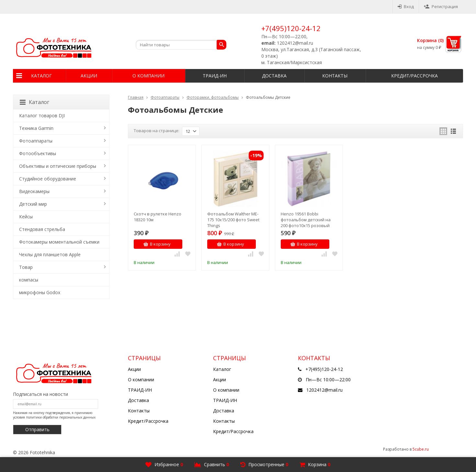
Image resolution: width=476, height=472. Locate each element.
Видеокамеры (34, 191)
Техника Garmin (36, 128)
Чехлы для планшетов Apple (50, 254)
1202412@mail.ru (324, 390)
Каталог (41, 76)
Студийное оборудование (48, 179)
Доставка (274, 76)
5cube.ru (421, 449)
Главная (136, 97)
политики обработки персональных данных (61, 417)
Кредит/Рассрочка (414, 76)
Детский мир (33, 204)
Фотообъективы (38, 153)
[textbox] (181, 45)
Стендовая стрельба (42, 229)
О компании (148, 76)
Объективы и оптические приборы (58, 166)
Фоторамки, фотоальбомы (213, 97)
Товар (26, 267)
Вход (406, 6)
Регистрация (441, 6)
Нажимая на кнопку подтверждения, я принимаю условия (54, 415)
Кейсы (26, 217)
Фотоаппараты (165, 97)
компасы (29, 280)
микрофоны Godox (40, 292)
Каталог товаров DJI (42, 115)
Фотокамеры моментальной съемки (59, 242)
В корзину (157, 244)
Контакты (335, 76)
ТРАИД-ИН (215, 76)
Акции (89, 76)
